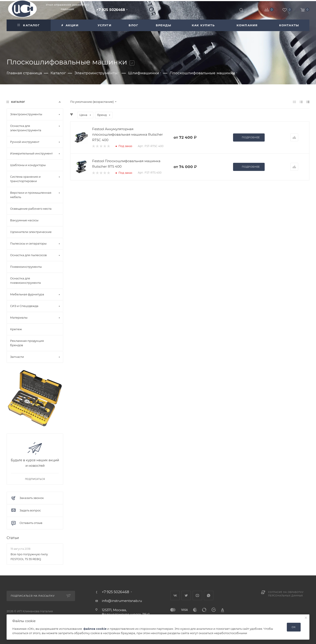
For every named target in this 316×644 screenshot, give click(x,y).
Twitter (186, 595)
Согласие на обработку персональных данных (286, 594)
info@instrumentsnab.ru (122, 601)
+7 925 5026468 (111, 10)
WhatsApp (209, 595)
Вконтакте (175, 595)
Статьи (13, 538)
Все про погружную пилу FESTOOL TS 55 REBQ (29, 556)
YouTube (197, 595)
